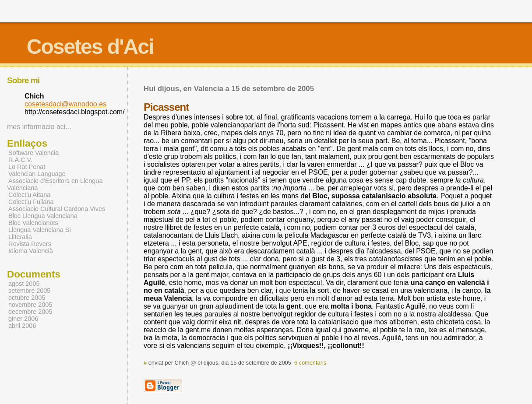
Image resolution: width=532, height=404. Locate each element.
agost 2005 (24, 284)
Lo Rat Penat (27, 167)
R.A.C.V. (20, 160)
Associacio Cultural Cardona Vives (57, 209)
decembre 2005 (30, 312)
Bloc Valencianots (33, 223)
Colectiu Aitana (29, 195)
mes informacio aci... (39, 127)
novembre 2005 (30, 305)
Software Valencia (33, 153)
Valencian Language (37, 174)
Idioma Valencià (31, 251)
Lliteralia (20, 237)
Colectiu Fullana (31, 202)
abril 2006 (22, 326)
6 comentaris (310, 363)
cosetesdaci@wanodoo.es (65, 104)
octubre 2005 (27, 298)
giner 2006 (23, 319)
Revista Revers (30, 244)
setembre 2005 (29, 291)
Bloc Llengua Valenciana (43, 216)
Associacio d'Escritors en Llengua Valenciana (55, 184)
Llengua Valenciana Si (40, 230)
